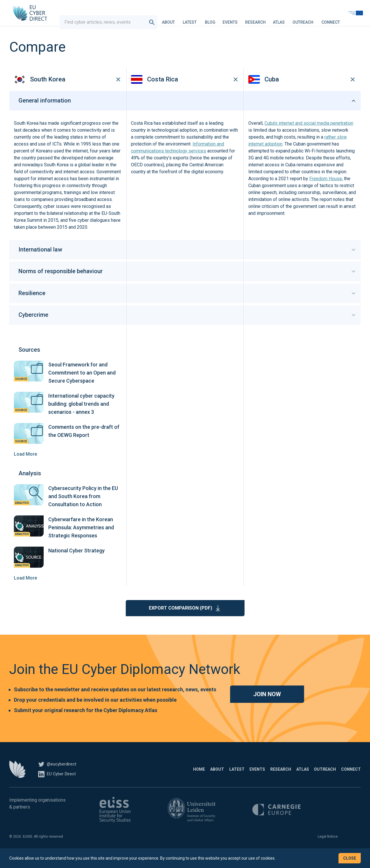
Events (245, 18)
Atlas (294, 18)
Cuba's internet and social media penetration (309, 134)
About (183, 18)
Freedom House (326, 189)
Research (270, 18)
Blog (225, 18)
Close (350, 858)
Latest (205, 18)
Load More (25, 465)
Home (138, 780)
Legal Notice (328, 847)
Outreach (318, 18)
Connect (346, 18)
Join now (267, 705)
